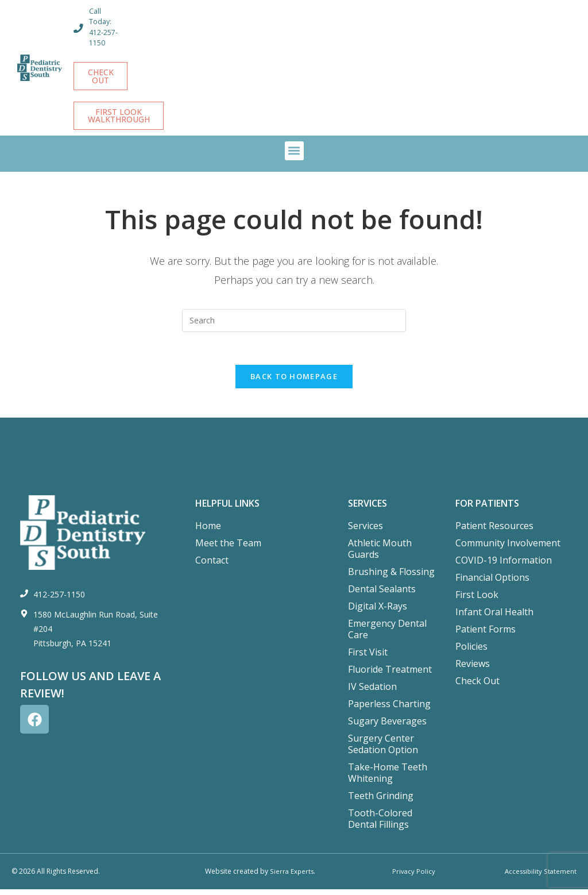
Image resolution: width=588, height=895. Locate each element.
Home (208, 532)
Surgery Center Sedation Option (383, 750)
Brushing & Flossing (391, 578)
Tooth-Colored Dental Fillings (380, 825)
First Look (477, 601)
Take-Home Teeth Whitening (388, 779)
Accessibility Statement (539, 877)
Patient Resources (494, 532)
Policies (471, 653)
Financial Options (492, 584)
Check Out (477, 687)
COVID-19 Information (504, 566)
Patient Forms (486, 635)
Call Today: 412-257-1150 (104, 27)
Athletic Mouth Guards (380, 555)
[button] (294, 154)
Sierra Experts (292, 877)
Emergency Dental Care (387, 635)
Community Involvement (508, 549)
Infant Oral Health (494, 618)
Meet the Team (228, 549)
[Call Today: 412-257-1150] (79, 28)
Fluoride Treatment (390, 676)
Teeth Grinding (381, 802)
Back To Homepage (294, 382)
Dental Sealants (382, 595)
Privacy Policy (413, 877)
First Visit (368, 658)
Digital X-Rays (378, 612)
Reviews (473, 670)
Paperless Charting (389, 710)
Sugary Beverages (387, 727)
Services (365, 532)
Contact (212, 566)
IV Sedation (372, 693)
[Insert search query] (294, 324)
